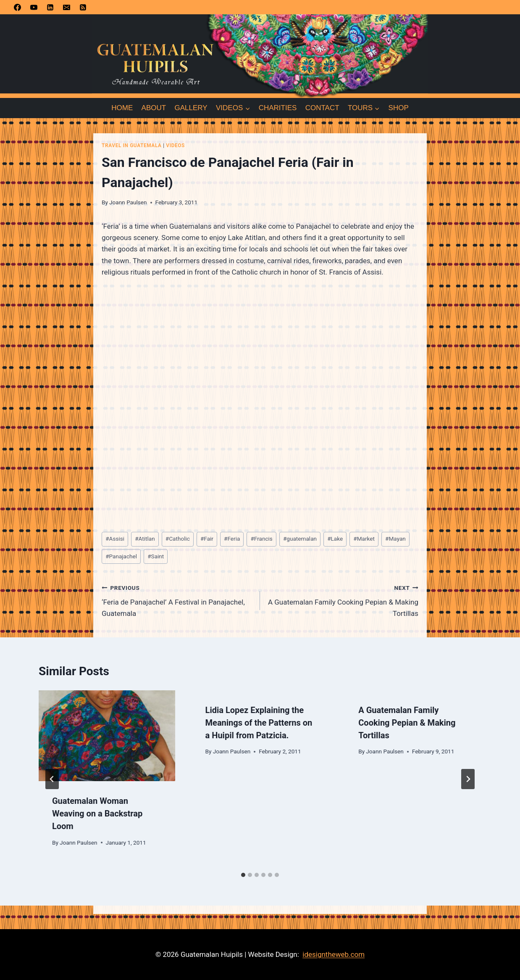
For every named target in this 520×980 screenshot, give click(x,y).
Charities (278, 108)
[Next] (468, 779)
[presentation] (107, 736)
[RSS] (83, 7)
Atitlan (145, 539)
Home (122, 108)
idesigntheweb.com (334, 954)
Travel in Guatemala (132, 145)
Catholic (178, 539)
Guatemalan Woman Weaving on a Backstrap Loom (97, 814)
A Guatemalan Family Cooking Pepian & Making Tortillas (343, 600)
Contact (322, 108)
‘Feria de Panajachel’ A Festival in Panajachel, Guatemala (177, 600)
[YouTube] (34, 7)
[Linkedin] (50, 7)
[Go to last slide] (52, 779)
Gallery (191, 108)
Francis (261, 539)
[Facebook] (17, 7)
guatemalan (300, 539)
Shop (399, 108)
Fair (207, 539)
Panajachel (121, 556)
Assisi (115, 539)
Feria (232, 539)
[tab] (243, 875)
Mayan (395, 539)
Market (364, 539)
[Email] (66, 7)
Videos (175, 145)
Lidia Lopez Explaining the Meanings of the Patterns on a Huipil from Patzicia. (259, 723)
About (154, 108)
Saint (156, 556)
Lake (335, 539)
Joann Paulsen (128, 202)
